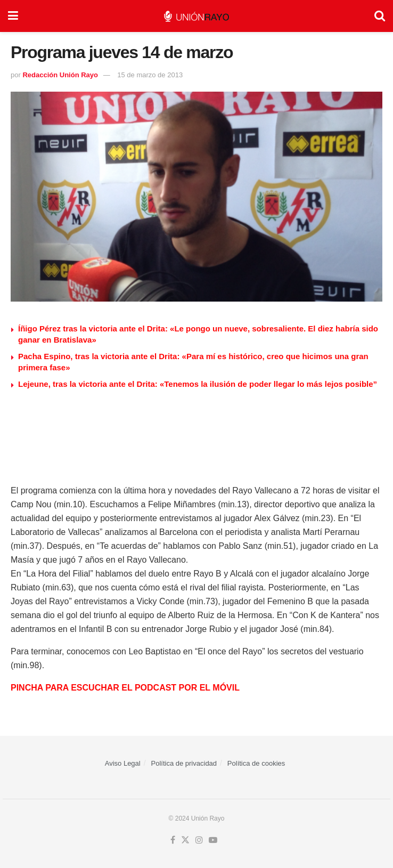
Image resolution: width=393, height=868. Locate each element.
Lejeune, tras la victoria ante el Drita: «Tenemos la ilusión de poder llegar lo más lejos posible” (198, 384)
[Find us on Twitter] (185, 840)
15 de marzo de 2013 (150, 75)
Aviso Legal (123, 763)
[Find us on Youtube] (213, 840)
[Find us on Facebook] (173, 840)
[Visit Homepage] (196, 16)
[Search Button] (380, 16)
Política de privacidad (184, 763)
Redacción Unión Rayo (60, 75)
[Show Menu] (13, 16)
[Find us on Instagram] (199, 840)
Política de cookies (256, 763)
